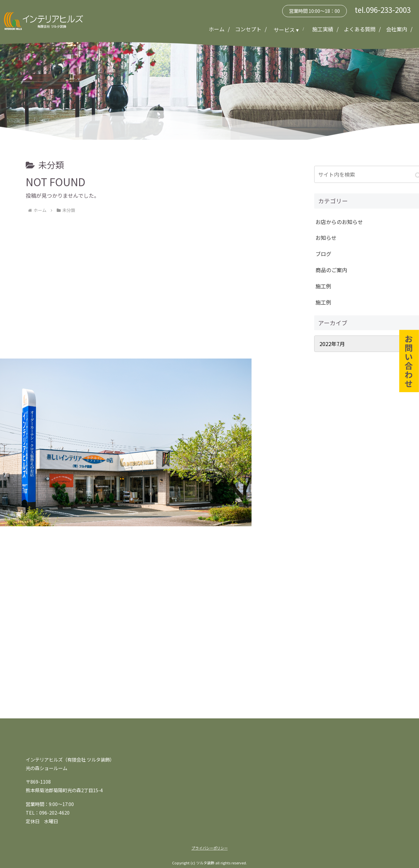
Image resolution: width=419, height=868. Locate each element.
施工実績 (323, 29)
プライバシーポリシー (210, 848)
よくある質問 (360, 29)
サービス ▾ (287, 30)
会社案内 (397, 29)
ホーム (217, 29)
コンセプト (248, 29)
